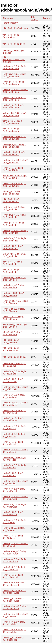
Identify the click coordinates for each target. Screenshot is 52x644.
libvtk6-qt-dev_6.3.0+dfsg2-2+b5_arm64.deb (15, 91)
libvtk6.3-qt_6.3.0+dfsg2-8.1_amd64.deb (14, 506)
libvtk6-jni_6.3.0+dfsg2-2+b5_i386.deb (14, 294)
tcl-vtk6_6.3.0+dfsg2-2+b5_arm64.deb (12, 122)
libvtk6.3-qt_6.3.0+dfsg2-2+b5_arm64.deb (14, 99)
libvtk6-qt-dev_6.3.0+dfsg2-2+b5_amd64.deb (15, 161)
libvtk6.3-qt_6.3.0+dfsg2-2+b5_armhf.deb (14, 240)
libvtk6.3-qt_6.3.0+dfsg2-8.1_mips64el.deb (14, 592)
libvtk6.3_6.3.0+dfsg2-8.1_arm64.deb (13, 420)
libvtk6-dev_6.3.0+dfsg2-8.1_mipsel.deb (14, 623)
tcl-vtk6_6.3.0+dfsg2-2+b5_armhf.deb (12, 263)
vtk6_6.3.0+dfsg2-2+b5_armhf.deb (11, 271)
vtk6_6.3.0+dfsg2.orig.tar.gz (16, 28)
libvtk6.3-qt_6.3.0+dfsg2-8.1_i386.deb (14, 529)
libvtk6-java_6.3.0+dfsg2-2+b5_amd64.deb (14, 146)
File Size (33, 18)
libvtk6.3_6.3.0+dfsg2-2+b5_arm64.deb (13, 107)
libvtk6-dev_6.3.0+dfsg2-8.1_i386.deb (14, 521)
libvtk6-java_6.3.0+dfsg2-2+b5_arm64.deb (14, 75)
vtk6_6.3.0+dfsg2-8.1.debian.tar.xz (11, 349)
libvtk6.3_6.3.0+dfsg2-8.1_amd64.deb (13, 513)
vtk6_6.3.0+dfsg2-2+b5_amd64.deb (11, 200)
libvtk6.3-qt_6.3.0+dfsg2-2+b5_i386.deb (14, 310)
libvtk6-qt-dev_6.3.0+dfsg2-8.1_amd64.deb (15, 498)
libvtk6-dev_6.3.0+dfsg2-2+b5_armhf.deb (14, 208)
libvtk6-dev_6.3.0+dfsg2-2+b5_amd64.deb (14, 138)
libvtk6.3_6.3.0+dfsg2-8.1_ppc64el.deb (13, 576)
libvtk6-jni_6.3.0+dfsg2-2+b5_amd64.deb (14, 153)
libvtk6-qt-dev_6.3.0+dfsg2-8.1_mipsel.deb (15, 615)
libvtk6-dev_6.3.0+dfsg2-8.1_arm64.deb (14, 396)
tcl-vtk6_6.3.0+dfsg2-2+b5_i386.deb (12, 333)
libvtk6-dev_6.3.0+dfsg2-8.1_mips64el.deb (14, 584)
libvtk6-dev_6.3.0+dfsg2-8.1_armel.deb (14, 459)
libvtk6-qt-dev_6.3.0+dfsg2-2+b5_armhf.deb (15, 232)
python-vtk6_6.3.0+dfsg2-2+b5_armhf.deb (15, 255)
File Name (8, 18)
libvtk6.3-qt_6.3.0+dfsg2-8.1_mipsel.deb (14, 631)
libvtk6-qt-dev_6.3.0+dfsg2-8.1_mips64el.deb (15, 607)
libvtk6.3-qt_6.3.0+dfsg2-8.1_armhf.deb (14, 435)
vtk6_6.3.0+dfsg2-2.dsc (14, 44)
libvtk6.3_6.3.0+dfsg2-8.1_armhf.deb (13, 443)
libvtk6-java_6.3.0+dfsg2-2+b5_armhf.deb (14, 216)
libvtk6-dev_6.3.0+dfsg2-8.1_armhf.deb (14, 427)
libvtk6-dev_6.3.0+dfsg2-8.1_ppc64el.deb (14, 560)
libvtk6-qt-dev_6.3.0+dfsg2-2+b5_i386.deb (15, 302)
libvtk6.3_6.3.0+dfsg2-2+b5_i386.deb (13, 318)
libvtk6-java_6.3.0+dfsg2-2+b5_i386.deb (14, 286)
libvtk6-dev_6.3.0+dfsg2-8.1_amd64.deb (14, 490)
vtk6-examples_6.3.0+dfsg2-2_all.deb (14, 60)
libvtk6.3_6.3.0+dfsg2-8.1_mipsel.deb (13, 639)
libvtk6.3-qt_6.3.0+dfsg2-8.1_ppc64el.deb (14, 568)
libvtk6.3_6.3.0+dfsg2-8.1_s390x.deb (13, 380)
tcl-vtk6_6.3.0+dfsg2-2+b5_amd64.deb (12, 193)
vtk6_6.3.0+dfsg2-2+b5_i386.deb (11, 341)
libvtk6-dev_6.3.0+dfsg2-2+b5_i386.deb (14, 279)
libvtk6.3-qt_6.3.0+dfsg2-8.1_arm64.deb (14, 412)
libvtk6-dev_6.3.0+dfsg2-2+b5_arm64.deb (14, 67)
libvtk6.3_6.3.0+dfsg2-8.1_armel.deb (13, 474)
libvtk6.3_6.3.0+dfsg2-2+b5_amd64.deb (13, 169)
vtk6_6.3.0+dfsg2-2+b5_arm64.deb (11, 130)
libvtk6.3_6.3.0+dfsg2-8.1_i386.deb (13, 537)
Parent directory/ (10, 23)
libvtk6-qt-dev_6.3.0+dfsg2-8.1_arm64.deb (15, 404)
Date (45, 18)
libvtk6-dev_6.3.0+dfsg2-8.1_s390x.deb (14, 365)
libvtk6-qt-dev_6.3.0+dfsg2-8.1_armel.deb (15, 482)
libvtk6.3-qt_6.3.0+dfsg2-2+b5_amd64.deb (14, 185)
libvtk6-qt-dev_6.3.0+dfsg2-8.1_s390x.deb (15, 388)
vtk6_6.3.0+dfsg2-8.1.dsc (14, 357)
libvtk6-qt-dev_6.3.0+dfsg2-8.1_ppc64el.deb (15, 553)
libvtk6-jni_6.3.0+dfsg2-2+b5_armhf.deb (14, 224)
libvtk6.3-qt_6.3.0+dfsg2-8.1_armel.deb (14, 466)
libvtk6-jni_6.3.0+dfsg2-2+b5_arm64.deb (14, 83)
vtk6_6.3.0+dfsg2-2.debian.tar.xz (11, 36)
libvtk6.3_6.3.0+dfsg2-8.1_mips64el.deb (13, 600)
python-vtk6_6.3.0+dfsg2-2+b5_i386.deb (15, 326)
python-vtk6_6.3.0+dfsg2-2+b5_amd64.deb (15, 177)
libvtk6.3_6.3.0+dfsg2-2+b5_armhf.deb (13, 247)
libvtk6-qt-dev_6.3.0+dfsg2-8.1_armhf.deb (15, 451)
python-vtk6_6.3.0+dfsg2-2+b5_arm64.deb (15, 114)
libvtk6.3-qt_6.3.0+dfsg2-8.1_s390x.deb (14, 373)
